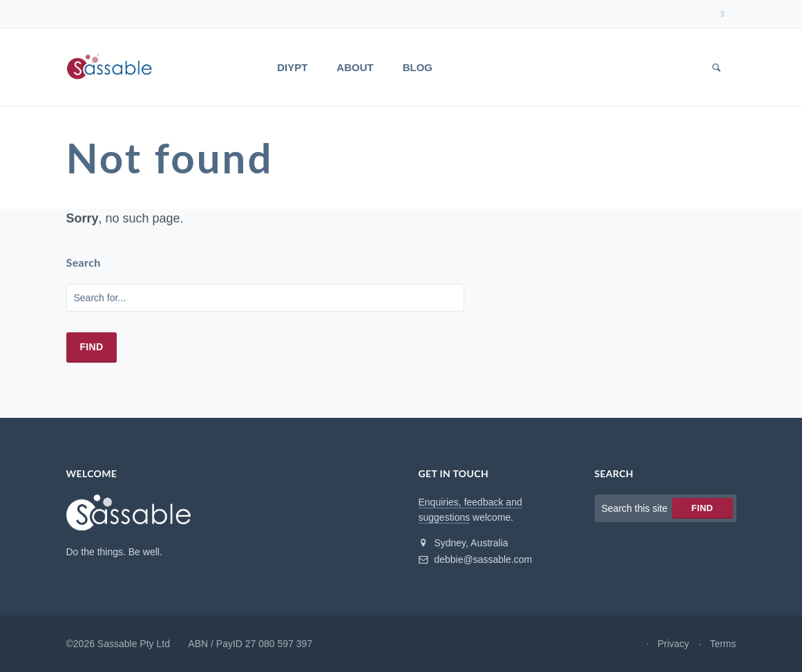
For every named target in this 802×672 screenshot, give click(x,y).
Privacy (674, 644)
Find (92, 347)
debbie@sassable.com (476, 559)
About (355, 67)
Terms (723, 644)
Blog (418, 67)
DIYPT (292, 67)
